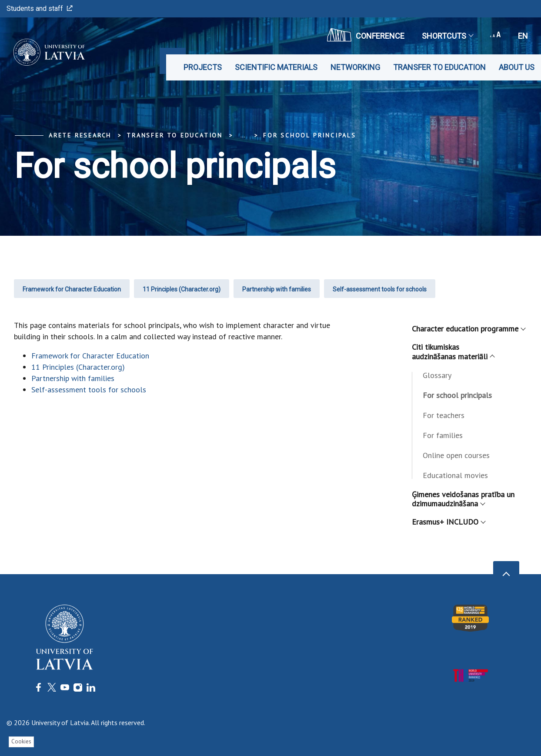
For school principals (310, 135)
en (523, 36)
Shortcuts (447, 36)
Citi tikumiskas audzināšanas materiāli (453, 352)
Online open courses (456, 455)
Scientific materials (276, 67)
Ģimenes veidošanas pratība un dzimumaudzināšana (463, 499)
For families (443, 435)
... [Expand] (243, 135)
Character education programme (468, 329)
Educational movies (455, 475)
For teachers (444, 415)
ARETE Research (80, 135)
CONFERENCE (366, 35)
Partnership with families (277, 289)
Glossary (437, 375)
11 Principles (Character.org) (182, 289)
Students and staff (40, 8)
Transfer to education (439, 67)
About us (517, 67)
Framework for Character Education (72, 289)
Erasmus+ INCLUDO (448, 522)
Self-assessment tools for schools (380, 289)
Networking (355, 67)
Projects (203, 67)
